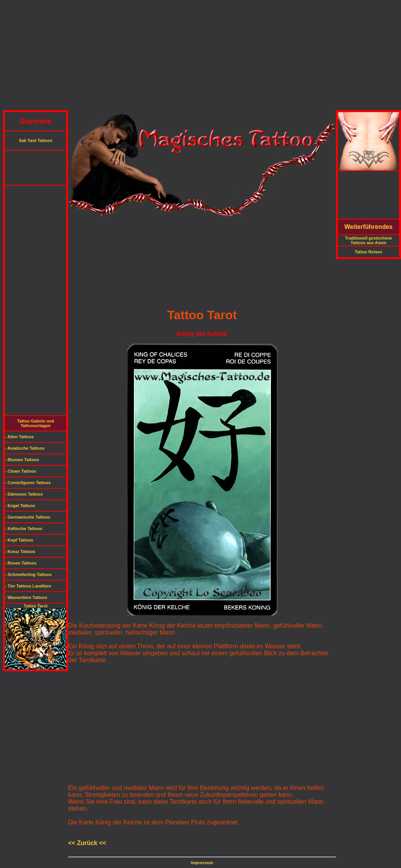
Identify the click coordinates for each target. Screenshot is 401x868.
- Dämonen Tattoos (24, 494)
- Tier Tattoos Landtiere (28, 586)
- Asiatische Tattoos (25, 448)
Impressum (202, 863)
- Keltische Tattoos (24, 529)
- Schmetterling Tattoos (28, 574)
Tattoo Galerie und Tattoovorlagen (36, 423)
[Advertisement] (200, 57)
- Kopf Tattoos (19, 540)
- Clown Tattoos (21, 471)
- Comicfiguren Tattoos (28, 483)
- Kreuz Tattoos (20, 551)
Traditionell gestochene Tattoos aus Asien (369, 240)
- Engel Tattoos (20, 506)
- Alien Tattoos (19, 437)
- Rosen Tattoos (21, 563)
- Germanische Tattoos (28, 517)
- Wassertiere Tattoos (26, 597)
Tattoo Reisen (368, 252)
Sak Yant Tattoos (36, 140)
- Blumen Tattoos (22, 460)
